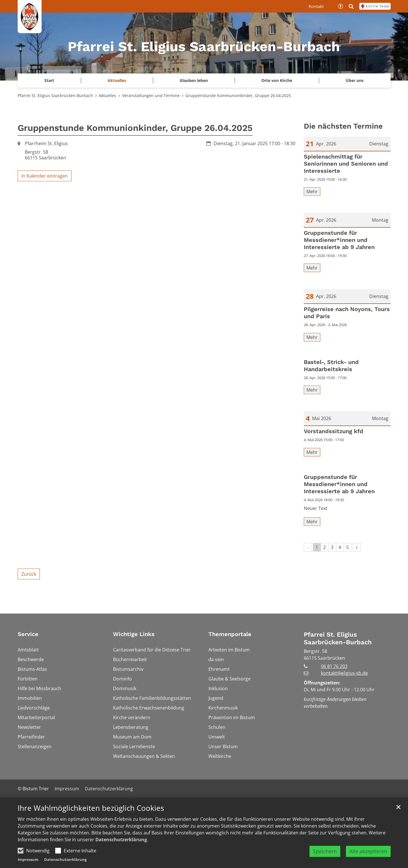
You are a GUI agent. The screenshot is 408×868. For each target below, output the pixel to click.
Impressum (28, 859)
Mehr (312, 192)
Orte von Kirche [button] (277, 80)
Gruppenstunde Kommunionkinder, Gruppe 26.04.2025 (238, 95)
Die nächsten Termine (343, 126)
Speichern (325, 851)
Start (49, 80)
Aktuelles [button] (117, 80)
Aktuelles (107, 95)
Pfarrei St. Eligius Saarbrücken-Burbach (55, 95)
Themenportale (230, 634)
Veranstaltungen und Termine (151, 95)
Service (28, 634)
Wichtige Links (134, 634)
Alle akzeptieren (368, 851)
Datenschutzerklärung (121, 840)
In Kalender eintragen (45, 176)
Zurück (29, 574)
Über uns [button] (355, 80)
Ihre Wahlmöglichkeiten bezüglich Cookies (91, 808)
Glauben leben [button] (194, 80)
